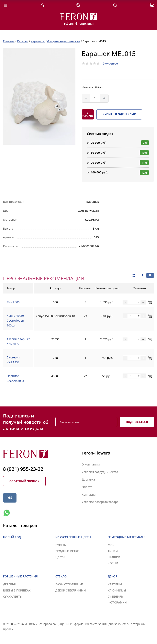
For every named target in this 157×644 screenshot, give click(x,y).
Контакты (89, 494)
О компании (91, 464)
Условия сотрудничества (100, 472)
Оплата (87, 487)
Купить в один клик (119, 114)
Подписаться (137, 422)
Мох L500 (13, 302)
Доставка (88, 479)
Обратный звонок (24, 481)
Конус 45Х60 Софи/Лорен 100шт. (15, 320)
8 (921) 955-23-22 (23, 469)
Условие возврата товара (100, 502)
